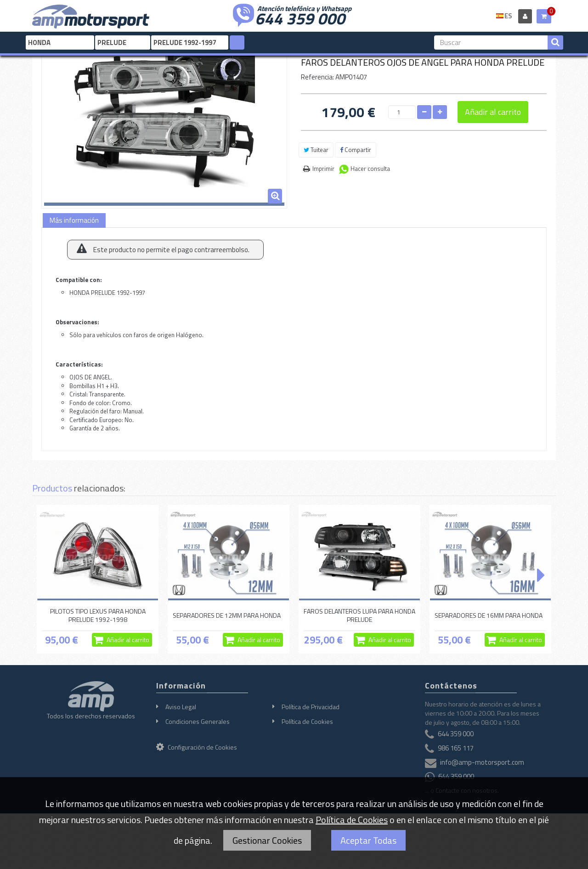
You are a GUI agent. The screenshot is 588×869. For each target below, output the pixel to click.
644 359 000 (300, 17)
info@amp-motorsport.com (482, 762)
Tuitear (316, 150)
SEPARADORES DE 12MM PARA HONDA (227, 615)
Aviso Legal (181, 707)
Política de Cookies (307, 721)
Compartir (356, 150)
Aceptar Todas (368, 840)
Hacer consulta (370, 169)
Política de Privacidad (311, 707)
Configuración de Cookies (197, 747)
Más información (74, 220)
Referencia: (317, 77)
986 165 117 (456, 748)
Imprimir (323, 169)
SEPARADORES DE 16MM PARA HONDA (489, 615)
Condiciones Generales (198, 721)
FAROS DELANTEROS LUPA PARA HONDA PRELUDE (359, 615)
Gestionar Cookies (267, 840)
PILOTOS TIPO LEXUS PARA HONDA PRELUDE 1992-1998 (98, 615)
